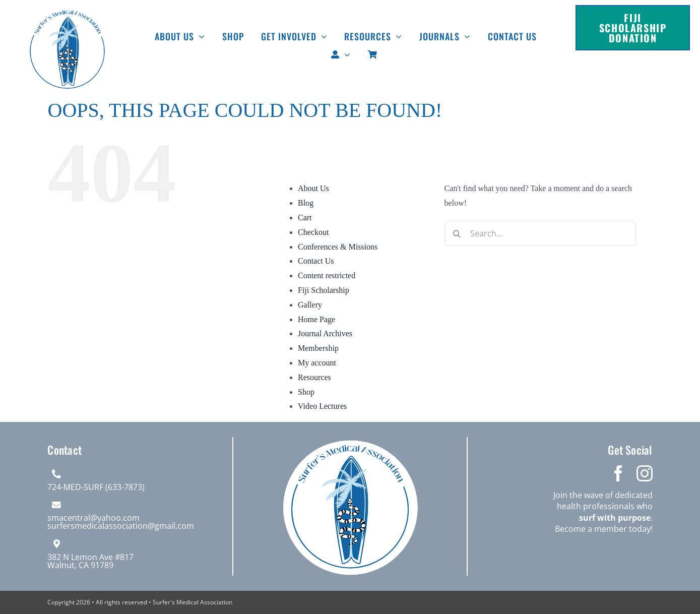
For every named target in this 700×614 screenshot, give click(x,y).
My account (317, 363)
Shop (306, 392)
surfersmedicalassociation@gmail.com (121, 526)
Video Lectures (322, 406)
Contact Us (316, 261)
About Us (313, 188)
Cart (305, 218)
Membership (318, 348)
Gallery (310, 305)
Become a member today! (604, 529)
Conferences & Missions (338, 247)
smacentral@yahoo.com (93, 518)
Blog (306, 203)
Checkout (313, 232)
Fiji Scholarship (324, 290)
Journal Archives (325, 333)
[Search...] (540, 233)
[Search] (457, 233)
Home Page (316, 319)
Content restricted (327, 275)
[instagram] (645, 473)
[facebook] (618, 473)
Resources (314, 377)
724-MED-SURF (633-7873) (96, 487)
